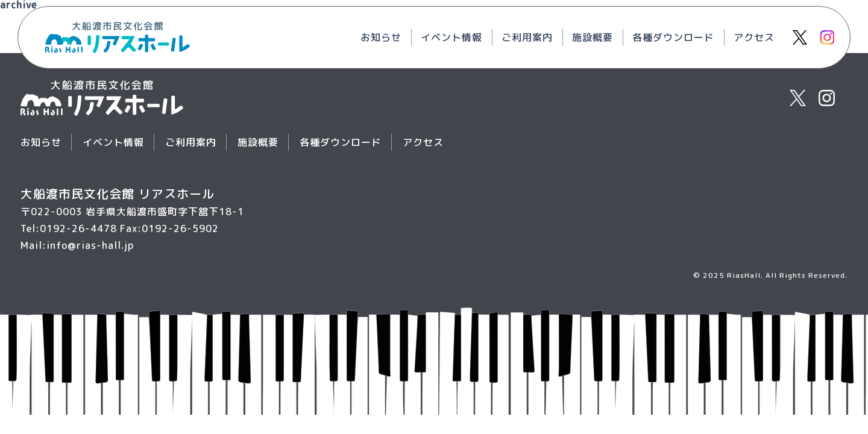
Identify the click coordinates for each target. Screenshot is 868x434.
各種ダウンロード (673, 37)
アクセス (754, 37)
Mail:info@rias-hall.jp (77, 245)
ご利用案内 (527, 37)
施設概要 (593, 37)
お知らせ (381, 37)
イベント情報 (451, 37)
